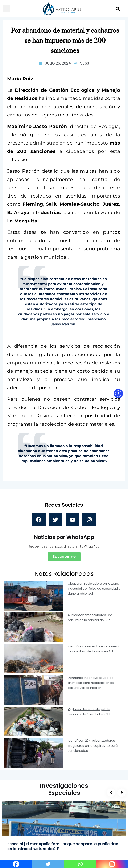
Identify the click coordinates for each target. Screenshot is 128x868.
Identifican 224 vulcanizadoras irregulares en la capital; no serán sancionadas (94, 746)
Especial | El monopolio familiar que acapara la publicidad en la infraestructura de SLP (63, 846)
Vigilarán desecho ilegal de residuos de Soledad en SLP (89, 712)
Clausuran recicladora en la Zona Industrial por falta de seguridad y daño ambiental (94, 588)
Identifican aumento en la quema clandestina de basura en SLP (94, 649)
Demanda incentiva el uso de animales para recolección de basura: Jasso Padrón (91, 683)
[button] (6, 9)
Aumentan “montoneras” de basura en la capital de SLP (90, 617)
